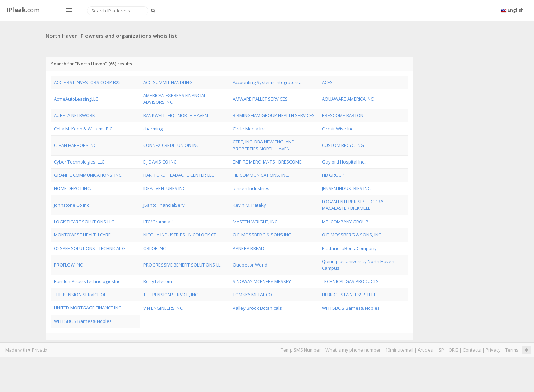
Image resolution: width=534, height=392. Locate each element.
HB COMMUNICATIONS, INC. (261, 175)
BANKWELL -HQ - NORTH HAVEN (176, 115)
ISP (441, 350)
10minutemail (399, 350)
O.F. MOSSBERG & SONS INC (262, 235)
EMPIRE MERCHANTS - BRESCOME (267, 162)
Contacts (472, 350)
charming (153, 129)
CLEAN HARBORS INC (75, 145)
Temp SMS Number (301, 350)
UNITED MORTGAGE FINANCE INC (88, 308)
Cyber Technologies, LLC (79, 162)
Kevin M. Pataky (249, 205)
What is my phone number (353, 350)
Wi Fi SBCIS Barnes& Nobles (351, 308)
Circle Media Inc (249, 129)
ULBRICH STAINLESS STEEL (349, 295)
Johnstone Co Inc (71, 205)
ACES (327, 82)
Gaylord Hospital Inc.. (344, 162)
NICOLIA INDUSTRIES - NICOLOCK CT (180, 235)
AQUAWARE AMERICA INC (348, 99)
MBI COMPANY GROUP (345, 222)
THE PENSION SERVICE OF (80, 295)
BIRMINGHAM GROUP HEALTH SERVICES (274, 115)
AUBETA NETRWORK (75, 115)
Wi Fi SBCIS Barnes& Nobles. (83, 321)
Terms (512, 350)
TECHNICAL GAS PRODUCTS (350, 281)
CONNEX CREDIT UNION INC (171, 145)
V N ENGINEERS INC (163, 308)
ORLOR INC (154, 248)
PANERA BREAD (248, 248)
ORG (453, 350)
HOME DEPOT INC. (72, 188)
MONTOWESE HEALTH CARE (82, 235)
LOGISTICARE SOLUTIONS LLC (84, 222)
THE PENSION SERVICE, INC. (171, 295)
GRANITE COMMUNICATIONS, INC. (88, 175)
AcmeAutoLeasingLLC (76, 99)
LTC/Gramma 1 (159, 222)
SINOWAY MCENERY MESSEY (262, 281)
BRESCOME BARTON (343, 115)
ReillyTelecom (158, 281)
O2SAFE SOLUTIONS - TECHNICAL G (90, 248)
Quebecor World (250, 265)
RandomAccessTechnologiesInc (87, 281)
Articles (425, 350)
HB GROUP (333, 175)
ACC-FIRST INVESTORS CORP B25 (87, 82)
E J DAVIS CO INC (160, 162)
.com (23, 10)
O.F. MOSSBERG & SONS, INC (352, 235)
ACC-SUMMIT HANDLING (168, 82)
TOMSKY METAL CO (252, 295)
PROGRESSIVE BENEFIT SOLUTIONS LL (182, 265)
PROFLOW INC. (69, 265)
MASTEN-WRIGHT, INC (255, 222)
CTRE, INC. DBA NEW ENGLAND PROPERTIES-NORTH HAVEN (264, 145)
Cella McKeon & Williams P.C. (84, 129)
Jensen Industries (251, 188)
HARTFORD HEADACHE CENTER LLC (179, 175)
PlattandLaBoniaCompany (349, 248)
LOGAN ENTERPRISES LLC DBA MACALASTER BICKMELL (353, 205)
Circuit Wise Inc (338, 129)
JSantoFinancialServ (164, 205)
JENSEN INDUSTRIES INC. (347, 188)
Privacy (493, 350)
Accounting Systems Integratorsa (267, 82)
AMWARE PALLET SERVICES (260, 99)
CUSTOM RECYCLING (343, 145)
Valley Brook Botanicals (257, 308)
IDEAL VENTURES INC (164, 188)
